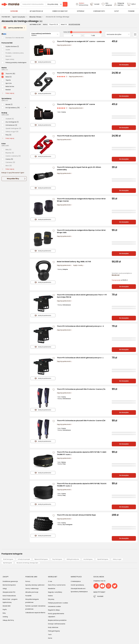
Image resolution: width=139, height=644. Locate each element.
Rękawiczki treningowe (41, 559)
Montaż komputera (9, 585)
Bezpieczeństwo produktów (57, 620)
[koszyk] (132, 4)
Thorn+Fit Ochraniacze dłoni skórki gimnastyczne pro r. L (80, 358)
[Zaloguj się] (120, 4)
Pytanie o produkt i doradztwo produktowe (35, 607)
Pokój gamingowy (54, 631)
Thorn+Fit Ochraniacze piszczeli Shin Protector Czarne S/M (81, 421)
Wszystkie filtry (13, 179)
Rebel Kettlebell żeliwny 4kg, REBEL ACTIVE (74, 262)
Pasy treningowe (57, 559)
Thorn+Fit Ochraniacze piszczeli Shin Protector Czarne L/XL (81, 389)
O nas (50, 581)
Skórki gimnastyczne (73, 559)
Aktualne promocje (32, 592)
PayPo (5, 610)
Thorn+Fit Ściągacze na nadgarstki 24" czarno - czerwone (81, 41)
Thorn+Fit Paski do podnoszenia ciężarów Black (76, 73)
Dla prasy (51, 599)
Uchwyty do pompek (24, 559)
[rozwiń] (25, 107)
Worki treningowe (8, 559)
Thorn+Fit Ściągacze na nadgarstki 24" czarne (76, 104)
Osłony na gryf (117, 559)
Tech (50, 635)
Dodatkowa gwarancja (10, 581)
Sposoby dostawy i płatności (35, 585)
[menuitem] (36, 11)
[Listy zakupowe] (107, 4)
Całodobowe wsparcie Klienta (35, 613)
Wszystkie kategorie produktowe (32, 601)
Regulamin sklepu (54, 610)
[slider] (71, 32)
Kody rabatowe (53, 627)
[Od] (72, 36)
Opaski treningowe (103, 559)
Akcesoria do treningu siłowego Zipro (27, 563)
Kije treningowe (7, 563)
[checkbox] (10, 46)
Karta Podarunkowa (9, 596)
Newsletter (52, 589)
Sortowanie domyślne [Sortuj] (114, 34)
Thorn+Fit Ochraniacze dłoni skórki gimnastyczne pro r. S (80, 326)
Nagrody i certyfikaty (55, 592)
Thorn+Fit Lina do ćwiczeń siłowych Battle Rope (76, 515)
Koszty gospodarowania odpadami (56, 615)
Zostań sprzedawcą (77, 585)
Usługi (5, 589)
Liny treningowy (88, 559)
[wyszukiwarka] (44, 4)
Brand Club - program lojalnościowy (10, 601)
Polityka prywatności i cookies (58, 603)
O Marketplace (76, 581)
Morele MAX (7, 606)
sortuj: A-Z (5, 70)
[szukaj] (65, 4)
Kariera (50, 596)
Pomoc (28, 581)
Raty (4, 613)
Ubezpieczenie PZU (9, 592)
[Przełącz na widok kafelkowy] (135, 34)
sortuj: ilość (5, 115)
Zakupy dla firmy (8, 620)
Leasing (5, 617)
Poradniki (28, 596)
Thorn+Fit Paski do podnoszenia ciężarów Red (76, 136)
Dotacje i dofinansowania (57, 624)
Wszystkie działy (53, 4)
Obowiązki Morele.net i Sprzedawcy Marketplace (79, 590)
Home (50, 638)
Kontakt (100, 596)
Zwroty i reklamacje (32, 589)
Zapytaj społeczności (64, 45)
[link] (36, 11)
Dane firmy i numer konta (57, 585)
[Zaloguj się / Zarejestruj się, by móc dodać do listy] (54, 42)
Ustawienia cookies (54, 606)
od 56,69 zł (120, 280)
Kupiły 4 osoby (78, 265)
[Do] (93, 36)
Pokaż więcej (8, 93)
